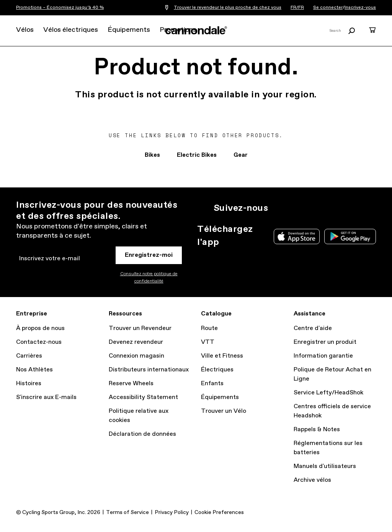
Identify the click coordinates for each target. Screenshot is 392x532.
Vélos (25, 30)
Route (209, 328)
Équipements (129, 30)
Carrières (29, 356)
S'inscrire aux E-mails (46, 397)
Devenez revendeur (136, 342)
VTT (208, 342)
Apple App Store (297, 236)
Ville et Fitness (222, 356)
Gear (241, 155)
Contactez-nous (39, 342)
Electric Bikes (197, 155)
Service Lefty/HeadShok (328, 393)
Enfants (212, 383)
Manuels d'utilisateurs (325, 466)
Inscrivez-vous (360, 8)
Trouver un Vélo (224, 411)
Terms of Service (127, 512)
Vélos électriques (71, 30)
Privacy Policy (172, 512)
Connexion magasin (136, 356)
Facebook (312, 208)
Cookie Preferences (219, 512)
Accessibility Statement (143, 397)
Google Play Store (350, 236)
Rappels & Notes (317, 429)
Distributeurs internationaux (149, 370)
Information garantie (323, 356)
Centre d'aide (313, 328)
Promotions (178, 30)
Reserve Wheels (131, 383)
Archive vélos (312, 480)
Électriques (217, 370)
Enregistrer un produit (325, 342)
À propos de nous (40, 328)
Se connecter (328, 8)
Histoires (29, 383)
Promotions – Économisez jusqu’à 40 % (60, 8)
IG (279, 208)
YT (329, 208)
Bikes (152, 155)
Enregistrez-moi (149, 255)
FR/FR (297, 8)
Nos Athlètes (34, 370)
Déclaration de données (142, 434)
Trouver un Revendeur (140, 328)
